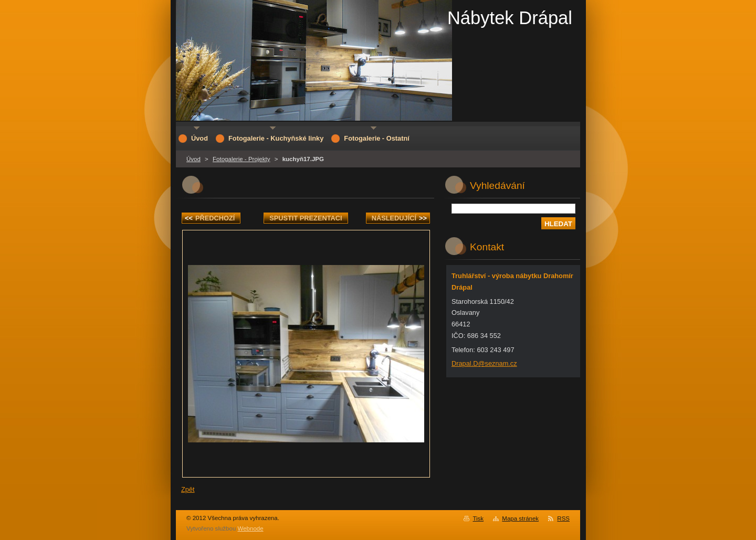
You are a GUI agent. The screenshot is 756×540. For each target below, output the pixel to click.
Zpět (188, 489)
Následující (399, 218)
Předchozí (210, 218)
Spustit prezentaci (306, 218)
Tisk (478, 518)
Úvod (193, 159)
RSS (563, 518)
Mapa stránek (520, 518)
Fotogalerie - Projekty (241, 159)
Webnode (251, 528)
